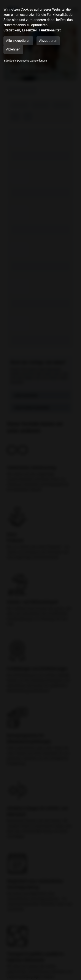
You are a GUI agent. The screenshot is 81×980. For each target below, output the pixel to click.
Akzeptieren (48, 41)
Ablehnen (13, 49)
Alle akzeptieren (18, 41)
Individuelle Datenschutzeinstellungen (25, 61)
